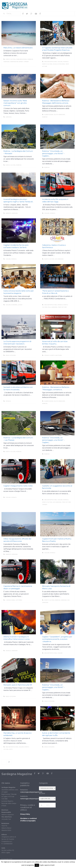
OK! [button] (37, 865)
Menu (69, 3)
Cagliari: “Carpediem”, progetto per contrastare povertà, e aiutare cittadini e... (57, 639)
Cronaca (66, 62)
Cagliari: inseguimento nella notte (18, 486)
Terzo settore (62, 307)
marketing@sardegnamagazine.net (31, 799)
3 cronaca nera (10, 600)
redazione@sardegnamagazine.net (31, 792)
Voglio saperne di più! (47, 865)
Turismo (26, 62)
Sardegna (6, 62)
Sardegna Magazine (17, 774)
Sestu (11, 749)
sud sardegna (59, 259)
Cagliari (60, 62)
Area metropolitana (51, 62)
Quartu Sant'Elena (56, 355)
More (33, 64)
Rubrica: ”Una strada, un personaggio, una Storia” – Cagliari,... (53, 153)
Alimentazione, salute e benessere (55, 115)
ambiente (8, 213)
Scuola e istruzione (59, 64)
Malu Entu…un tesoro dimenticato (18, 48)
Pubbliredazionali (22, 59)
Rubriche (30, 59)
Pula (49, 307)
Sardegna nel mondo (17, 62)
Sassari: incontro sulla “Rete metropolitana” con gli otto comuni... (15, 103)
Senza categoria (11, 355)
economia (14, 305)
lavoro (20, 305)
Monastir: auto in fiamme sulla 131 (18, 685)
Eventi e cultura (11, 59)
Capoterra (19, 600)
